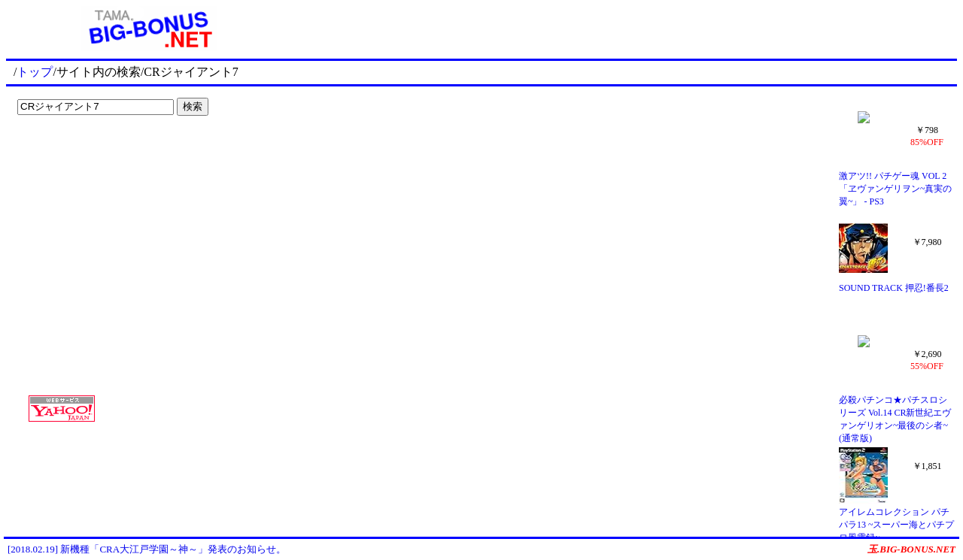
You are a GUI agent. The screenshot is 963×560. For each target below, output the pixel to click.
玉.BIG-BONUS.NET (911, 549)
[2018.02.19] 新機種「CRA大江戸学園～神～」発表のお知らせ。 (147, 549)
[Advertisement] (105, 152)
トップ (35, 72)
